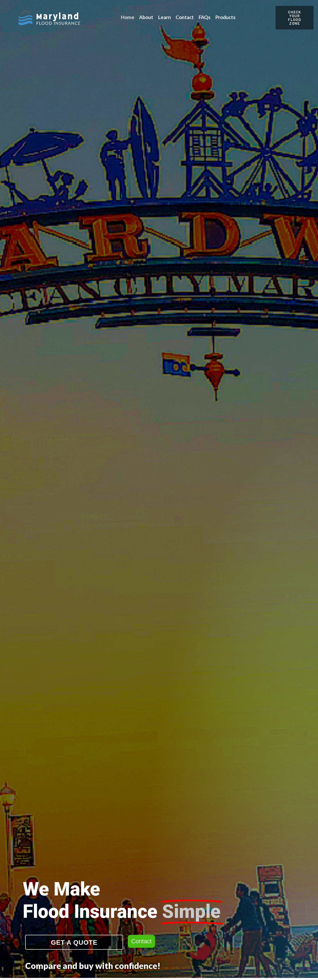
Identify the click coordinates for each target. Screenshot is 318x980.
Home (128, 17)
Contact (185, 17)
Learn (164, 17)
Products (225, 17)
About (146, 17)
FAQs (204, 17)
